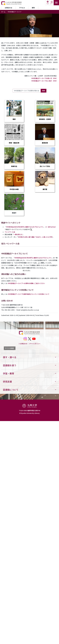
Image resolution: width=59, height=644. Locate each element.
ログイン (51, 4)
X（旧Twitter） (51, 227)
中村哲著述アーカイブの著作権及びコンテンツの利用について (29, 294)
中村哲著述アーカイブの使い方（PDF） (45, 78)
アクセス (22, 8)
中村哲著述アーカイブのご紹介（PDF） (45, 81)
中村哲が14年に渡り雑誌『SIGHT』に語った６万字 (35, 237)
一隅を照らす (18, 234)
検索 (44, 91)
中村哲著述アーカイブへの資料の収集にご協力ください (26, 283)
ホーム (3, 12)
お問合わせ (8, 8)
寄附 (33, 8)
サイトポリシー (35, 344)
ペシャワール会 (10, 232)
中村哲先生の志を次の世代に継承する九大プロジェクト (25, 227)
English (48, 4)
